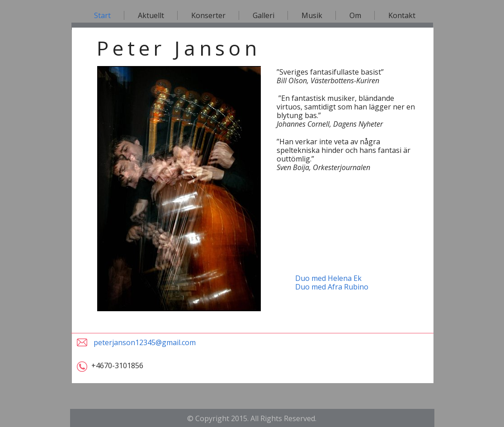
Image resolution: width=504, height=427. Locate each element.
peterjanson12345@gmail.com (145, 342)
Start (102, 15)
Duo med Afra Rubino (332, 287)
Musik (312, 15)
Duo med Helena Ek (328, 278)
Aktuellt (151, 15)
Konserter (208, 15)
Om (355, 15)
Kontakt (402, 15)
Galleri (264, 15)
